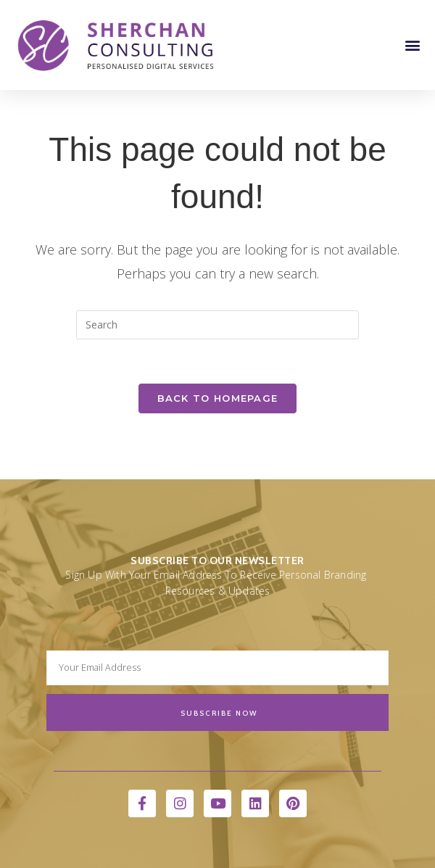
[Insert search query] (217, 325)
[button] (412, 45)
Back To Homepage (218, 398)
